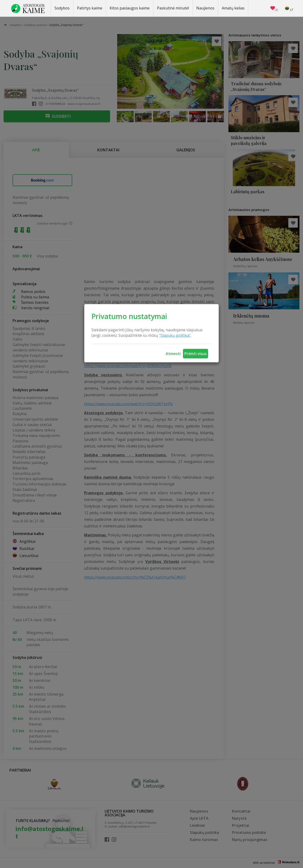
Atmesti (173, 354)
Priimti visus (196, 354)
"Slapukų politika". (175, 335)
